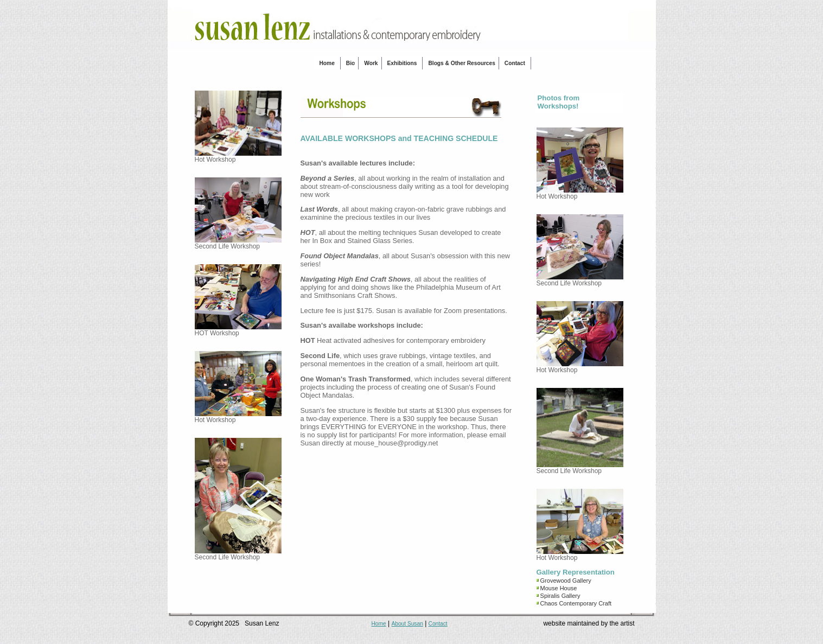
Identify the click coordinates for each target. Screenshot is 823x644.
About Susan (407, 624)
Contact (515, 63)
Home (327, 63)
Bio (350, 63)
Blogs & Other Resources (461, 63)
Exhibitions (402, 63)
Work (371, 63)
